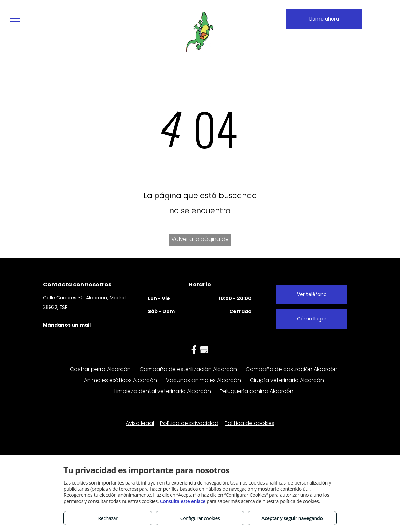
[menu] (15, 19)
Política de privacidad (189, 423)
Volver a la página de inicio (200, 241)
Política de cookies (249, 423)
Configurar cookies (200, 518)
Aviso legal (140, 423)
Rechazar (108, 518)
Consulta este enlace (183, 501)
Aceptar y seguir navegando (292, 518)
